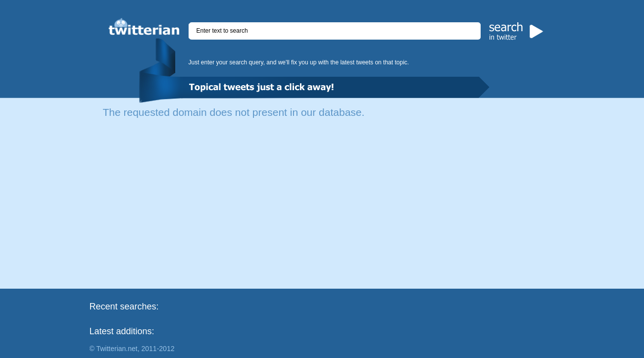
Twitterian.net (117, 349)
